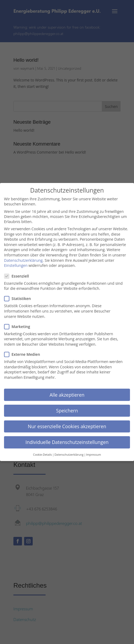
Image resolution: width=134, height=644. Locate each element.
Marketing (19, 325)
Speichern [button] (67, 409)
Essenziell (19, 275)
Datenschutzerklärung (23, 259)
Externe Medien (24, 353)
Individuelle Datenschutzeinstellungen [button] (67, 441)
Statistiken (20, 297)
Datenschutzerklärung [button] (69, 454)
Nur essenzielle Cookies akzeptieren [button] (67, 425)
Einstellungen (16, 264)
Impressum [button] (93, 454)
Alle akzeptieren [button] (67, 393)
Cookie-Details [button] (42, 454)
